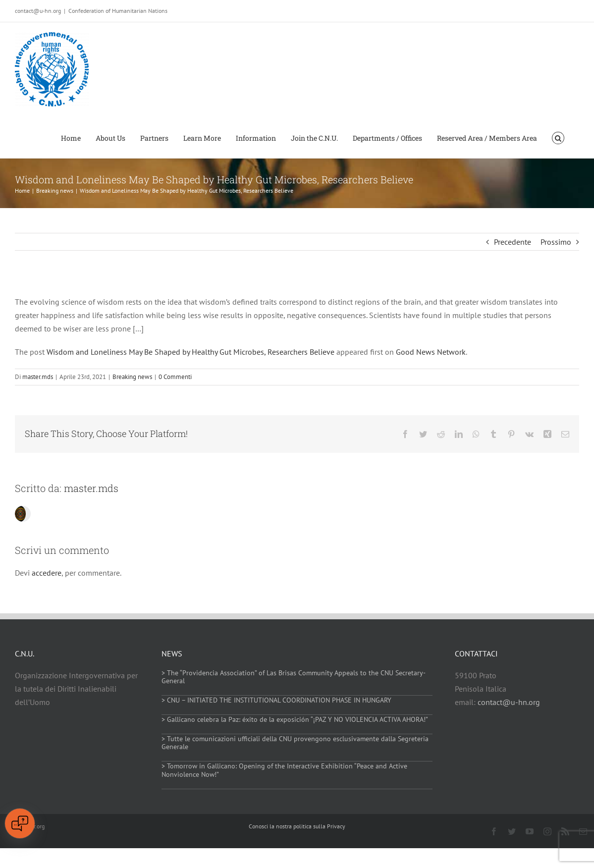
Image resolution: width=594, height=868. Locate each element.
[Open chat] (20, 823)
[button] (558, 137)
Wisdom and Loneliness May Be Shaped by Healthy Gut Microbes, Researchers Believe (190, 352)
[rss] (565, 831)
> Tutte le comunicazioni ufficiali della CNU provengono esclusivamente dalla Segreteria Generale (295, 743)
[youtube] (530, 831)
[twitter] (512, 831)
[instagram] (547, 831)
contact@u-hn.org (509, 702)
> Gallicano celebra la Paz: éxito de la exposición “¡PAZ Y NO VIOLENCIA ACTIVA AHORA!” (295, 719)
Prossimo (556, 242)
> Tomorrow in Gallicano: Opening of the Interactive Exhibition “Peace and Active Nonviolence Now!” (284, 770)
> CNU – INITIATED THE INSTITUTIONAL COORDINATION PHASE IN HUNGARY (276, 700)
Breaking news (132, 377)
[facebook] (494, 831)
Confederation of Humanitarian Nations (118, 11)
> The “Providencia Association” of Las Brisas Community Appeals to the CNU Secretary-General (294, 677)
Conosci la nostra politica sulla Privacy (297, 826)
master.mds (38, 377)
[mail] (583, 831)
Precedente (513, 242)
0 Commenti (175, 377)
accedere (47, 573)
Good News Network (431, 352)
